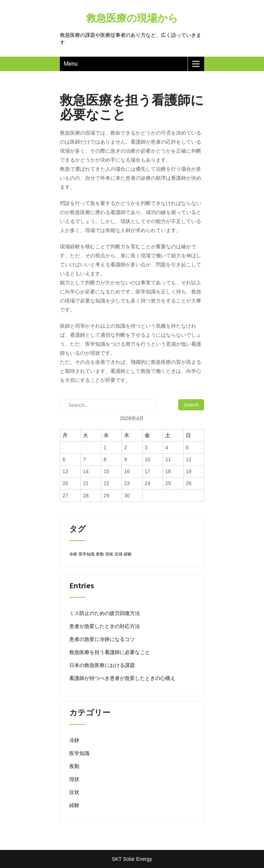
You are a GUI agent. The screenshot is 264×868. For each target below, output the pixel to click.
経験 (74, 805)
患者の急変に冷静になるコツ (102, 639)
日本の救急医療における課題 (102, 665)
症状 (74, 792)
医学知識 (79, 753)
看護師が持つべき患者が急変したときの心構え (122, 678)
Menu (71, 64)
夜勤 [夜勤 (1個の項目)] (100, 554)
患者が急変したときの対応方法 (105, 626)
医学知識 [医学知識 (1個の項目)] (87, 554)
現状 (74, 779)
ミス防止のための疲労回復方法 (105, 613)
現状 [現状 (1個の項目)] (109, 554)
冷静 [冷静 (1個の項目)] (73, 554)
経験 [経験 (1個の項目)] (128, 554)
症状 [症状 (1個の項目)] (119, 554)
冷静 (74, 740)
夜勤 (74, 766)
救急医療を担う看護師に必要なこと (110, 652)
